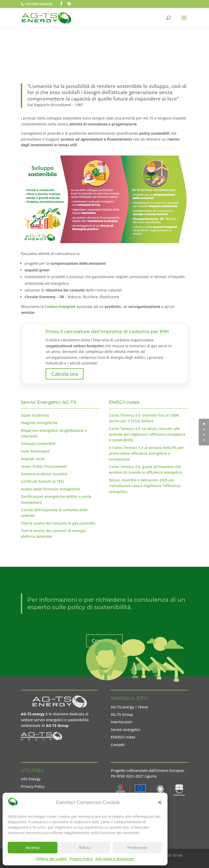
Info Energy (31, 779)
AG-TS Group (122, 714)
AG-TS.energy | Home (129, 707)
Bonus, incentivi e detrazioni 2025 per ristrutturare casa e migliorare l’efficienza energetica (145, 486)
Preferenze (137, 847)
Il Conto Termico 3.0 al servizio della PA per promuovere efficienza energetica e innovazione (146, 453)
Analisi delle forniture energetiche (51, 489)
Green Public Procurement (44, 466)
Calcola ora (65, 374)
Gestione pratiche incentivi (44, 474)
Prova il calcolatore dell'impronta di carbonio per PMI (107, 332)
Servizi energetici (126, 730)
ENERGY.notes (123, 737)
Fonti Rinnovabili (35, 451)
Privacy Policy (81, 859)
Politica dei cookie (51, 859)
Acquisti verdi (33, 459)
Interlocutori (122, 722)
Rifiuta (85, 847)
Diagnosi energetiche (39, 423)
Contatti (118, 745)
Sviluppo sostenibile (38, 444)
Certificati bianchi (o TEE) (42, 481)
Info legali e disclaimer (115, 859)
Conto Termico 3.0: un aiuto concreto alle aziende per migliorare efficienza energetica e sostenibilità (147, 434)
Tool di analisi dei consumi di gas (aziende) (58, 523)
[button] (160, 802)
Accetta (33, 847)
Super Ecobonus (35, 415)
